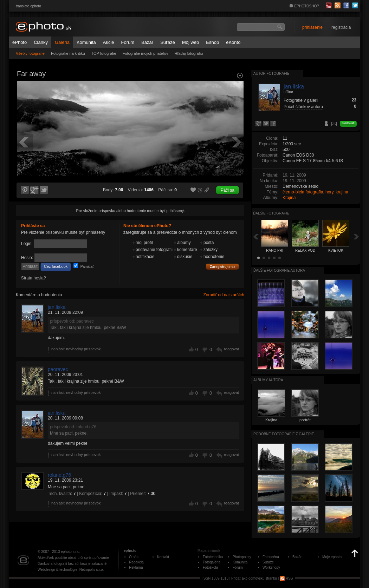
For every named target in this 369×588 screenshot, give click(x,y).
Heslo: (27, 258)
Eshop (212, 42)
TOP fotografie (104, 53)
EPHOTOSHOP (307, 6)
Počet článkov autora (303, 107)
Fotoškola (210, 567)
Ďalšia (356, 236)
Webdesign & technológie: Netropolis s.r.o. (71, 570)
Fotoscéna (271, 557)
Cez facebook (56, 266)
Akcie (109, 42)
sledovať (348, 123)
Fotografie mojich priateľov (145, 53)
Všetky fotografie (30, 53)
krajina (342, 192)
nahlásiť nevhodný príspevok (76, 349)
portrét (305, 420)
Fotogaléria (212, 562)
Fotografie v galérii (301, 100)
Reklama (136, 567)
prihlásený (175, 211)
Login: (27, 244)
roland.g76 (59, 475)
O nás (134, 557)
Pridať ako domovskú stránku (254, 578)
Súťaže (168, 42)
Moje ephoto (332, 557)
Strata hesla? (34, 278)
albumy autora (268, 380)
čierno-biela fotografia (303, 192)
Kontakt (163, 557)
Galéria (62, 42)
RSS (286, 578)
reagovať (232, 349)
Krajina (289, 198)
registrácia (341, 27)
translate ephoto (28, 6)
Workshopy (271, 567)
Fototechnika (213, 557)
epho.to (130, 551)
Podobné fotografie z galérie (284, 434)
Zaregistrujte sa (222, 267)
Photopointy (242, 557)
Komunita (86, 42)
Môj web (190, 42)
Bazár (147, 42)
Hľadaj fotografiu (189, 53)
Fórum (128, 42)
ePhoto (20, 42)
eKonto (233, 42)
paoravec (58, 369)
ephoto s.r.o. (70, 552)
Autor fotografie (271, 74)
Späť (256, 236)
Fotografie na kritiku (68, 53)
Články (41, 42)
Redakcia (136, 562)
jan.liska (57, 307)
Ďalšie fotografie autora (279, 270)
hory (329, 192)
